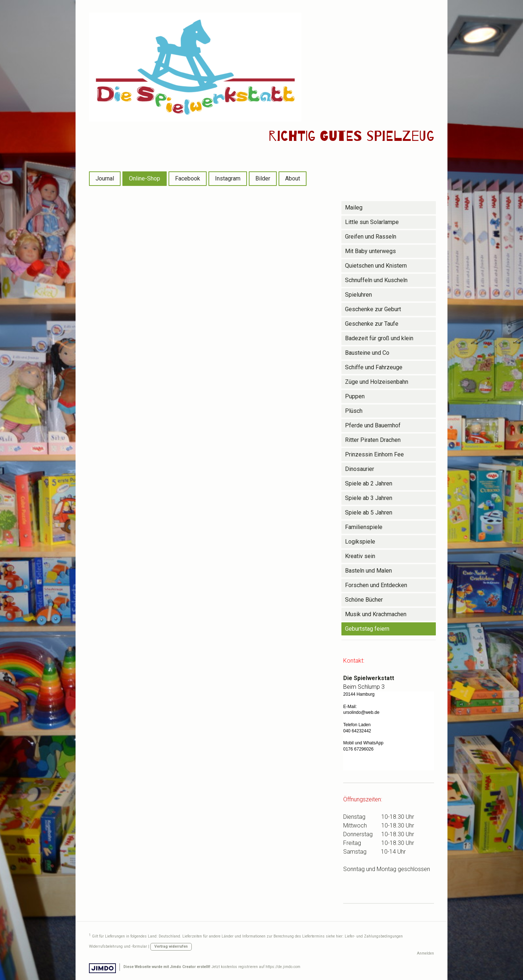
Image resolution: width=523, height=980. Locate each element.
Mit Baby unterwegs (370, 251)
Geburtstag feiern (367, 629)
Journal (105, 178)
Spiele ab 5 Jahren (369, 513)
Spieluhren (358, 295)
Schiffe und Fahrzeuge (374, 367)
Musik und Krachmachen (376, 614)
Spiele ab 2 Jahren (369, 483)
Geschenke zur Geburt (373, 309)
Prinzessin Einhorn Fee (374, 454)
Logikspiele (360, 542)
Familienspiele (364, 527)
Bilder (263, 178)
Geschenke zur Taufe (372, 324)
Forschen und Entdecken (376, 585)
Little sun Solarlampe (372, 222)
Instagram (228, 178)
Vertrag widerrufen (171, 946)
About (293, 178)
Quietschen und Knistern (376, 266)
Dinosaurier (360, 469)
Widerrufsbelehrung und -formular (118, 946)
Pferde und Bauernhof (373, 425)
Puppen (355, 396)
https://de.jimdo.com (283, 967)
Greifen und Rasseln (371, 237)
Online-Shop (145, 178)
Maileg (354, 208)
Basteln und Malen (368, 571)
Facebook (188, 178)
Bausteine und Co (367, 353)
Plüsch (354, 411)
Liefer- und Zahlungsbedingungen (374, 936)
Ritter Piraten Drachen (373, 440)
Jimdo (102, 968)
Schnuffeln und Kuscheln (376, 280)
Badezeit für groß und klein (379, 338)
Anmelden (425, 953)
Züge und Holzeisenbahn (377, 382)
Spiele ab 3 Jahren (369, 498)
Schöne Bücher (364, 600)
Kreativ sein (360, 556)
